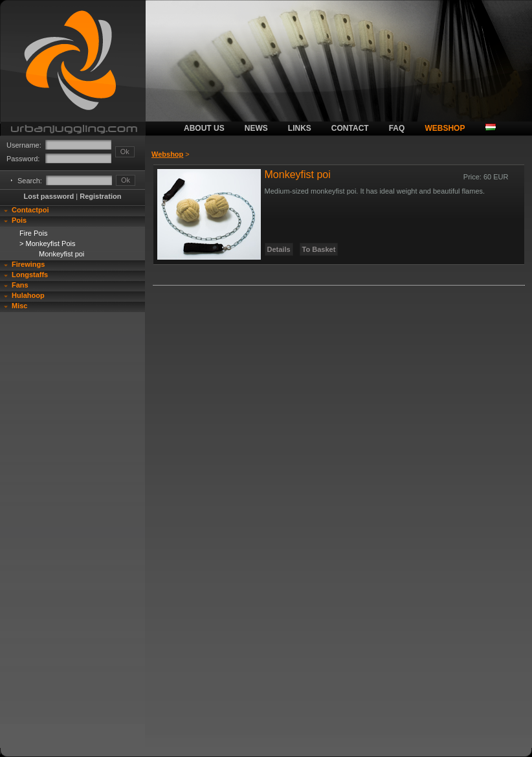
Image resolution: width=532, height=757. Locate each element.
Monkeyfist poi (61, 254)
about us (204, 128)
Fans (20, 285)
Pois (19, 220)
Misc (19, 306)
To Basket (319, 249)
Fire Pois (33, 233)
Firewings (28, 264)
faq (397, 128)
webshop (445, 128)
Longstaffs (30, 275)
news (256, 128)
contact (350, 128)
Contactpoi (30, 210)
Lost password (49, 196)
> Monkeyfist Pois (48, 243)
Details (279, 249)
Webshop (167, 154)
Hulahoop (28, 295)
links (300, 128)
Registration (100, 196)
